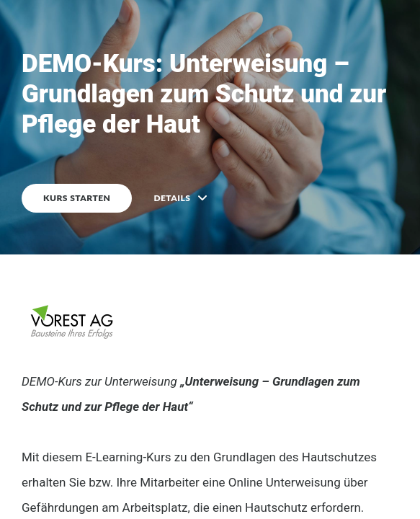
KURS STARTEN (77, 198)
